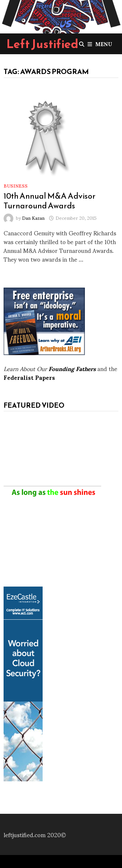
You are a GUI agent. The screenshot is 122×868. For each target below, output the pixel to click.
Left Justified (42, 44)
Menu (100, 44)
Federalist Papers (29, 377)
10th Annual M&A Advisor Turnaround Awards (50, 201)
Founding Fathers (72, 368)
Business (16, 186)
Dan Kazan (33, 218)
